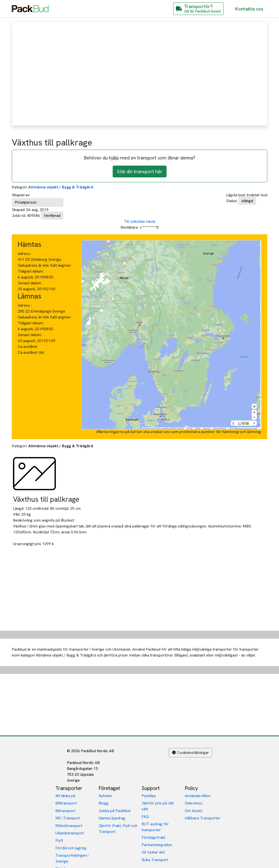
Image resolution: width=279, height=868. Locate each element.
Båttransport (66, 803)
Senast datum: (30, 283)
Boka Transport (155, 860)
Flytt (59, 840)
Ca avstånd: (28, 347)
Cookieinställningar (190, 753)
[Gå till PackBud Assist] (198, 9)
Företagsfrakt (153, 837)
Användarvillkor (198, 796)
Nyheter (105, 796)
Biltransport (65, 811)
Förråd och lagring (71, 848)
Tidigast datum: (31, 271)
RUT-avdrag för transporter (155, 827)
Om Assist (193, 811)
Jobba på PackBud (114, 811)
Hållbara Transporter (203, 818)
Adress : (25, 254)
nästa (151, 221)
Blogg (103, 803)
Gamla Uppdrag (112, 818)
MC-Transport (68, 818)
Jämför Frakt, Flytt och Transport (118, 829)
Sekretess (194, 803)
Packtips (149, 796)
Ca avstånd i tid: (31, 352)
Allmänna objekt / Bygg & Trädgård (61, 187)
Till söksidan (135, 221)
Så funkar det (153, 852)
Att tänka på (65, 796)
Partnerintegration (157, 845)
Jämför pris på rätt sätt (158, 806)
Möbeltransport (69, 826)
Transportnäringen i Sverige (72, 858)
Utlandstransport (70, 833)
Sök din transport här (140, 171)
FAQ (145, 817)
